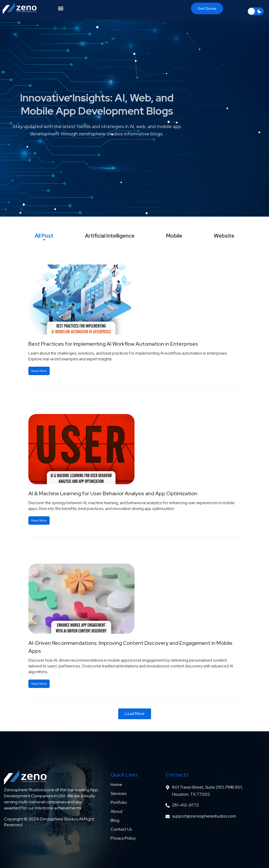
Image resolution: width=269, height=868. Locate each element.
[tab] (44, 236)
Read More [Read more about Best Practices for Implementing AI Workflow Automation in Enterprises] (39, 371)
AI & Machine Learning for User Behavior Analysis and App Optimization (113, 493)
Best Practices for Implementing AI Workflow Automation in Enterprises (113, 344)
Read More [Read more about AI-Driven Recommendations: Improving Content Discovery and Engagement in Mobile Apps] (39, 684)
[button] (61, 9)
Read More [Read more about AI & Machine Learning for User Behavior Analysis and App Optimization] (39, 520)
